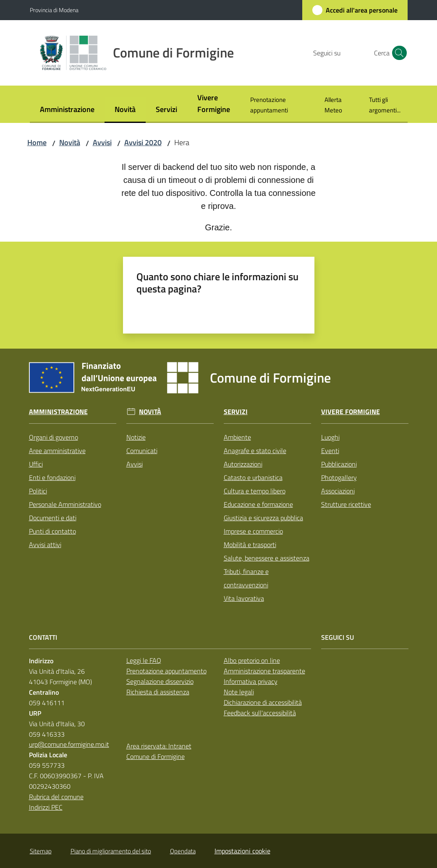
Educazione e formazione (258, 504)
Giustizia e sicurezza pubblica (263, 518)
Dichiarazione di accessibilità (263, 702)
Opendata (183, 851)
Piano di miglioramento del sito (111, 851)
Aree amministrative (57, 451)
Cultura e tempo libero (255, 491)
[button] (398, 53)
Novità (70, 142)
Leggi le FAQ (144, 660)
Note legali (239, 692)
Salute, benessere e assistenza (267, 558)
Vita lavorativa (244, 598)
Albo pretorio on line (252, 660)
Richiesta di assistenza (158, 692)
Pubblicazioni (339, 464)
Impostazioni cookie (242, 851)
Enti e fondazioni (52, 477)
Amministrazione (58, 412)
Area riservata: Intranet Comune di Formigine (159, 751)
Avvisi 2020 (143, 142)
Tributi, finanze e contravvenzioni (246, 578)
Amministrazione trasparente (264, 671)
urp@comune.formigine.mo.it (69, 744)
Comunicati (142, 451)
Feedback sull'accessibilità (260, 713)
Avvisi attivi (45, 545)
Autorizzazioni (243, 464)
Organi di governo (54, 437)
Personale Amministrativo (65, 504)
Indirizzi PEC (46, 807)
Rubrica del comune (56, 797)
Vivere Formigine (351, 412)
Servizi (236, 412)
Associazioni (338, 491)
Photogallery (339, 477)
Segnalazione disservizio (160, 681)
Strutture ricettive (346, 504)
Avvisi (102, 142)
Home (37, 142)
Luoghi (330, 437)
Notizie (136, 437)
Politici (38, 491)
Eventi (330, 451)
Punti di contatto (52, 531)
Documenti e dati (53, 518)
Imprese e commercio (253, 531)
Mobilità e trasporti (250, 545)
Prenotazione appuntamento (166, 671)
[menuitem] (67, 110)
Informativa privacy (251, 681)
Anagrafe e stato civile (255, 451)
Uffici (36, 464)
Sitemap (41, 851)
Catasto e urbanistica (253, 477)
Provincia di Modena (54, 10)
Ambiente (237, 437)
